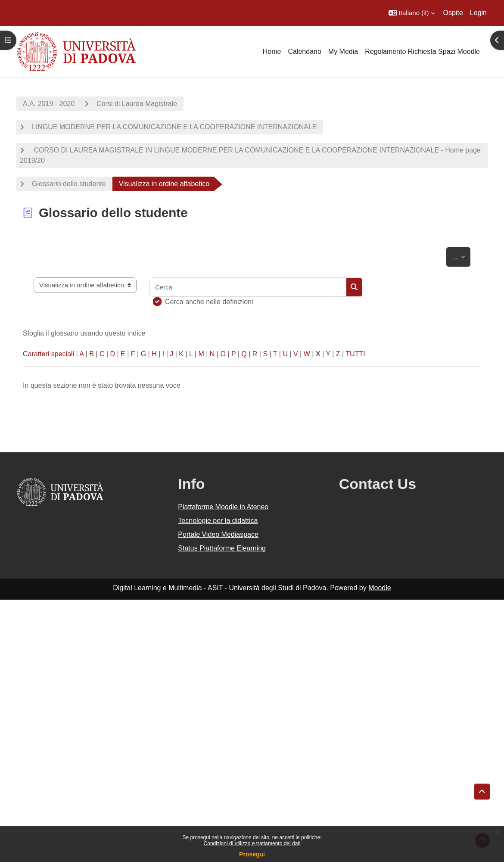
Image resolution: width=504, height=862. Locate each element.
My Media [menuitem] (343, 51)
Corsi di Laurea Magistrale (137, 104)
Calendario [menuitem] (304, 51)
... (461, 255)
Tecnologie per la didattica (218, 521)
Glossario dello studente (69, 184)
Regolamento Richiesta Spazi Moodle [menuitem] (422, 51)
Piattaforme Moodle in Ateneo (223, 507)
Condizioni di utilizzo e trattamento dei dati (252, 843)
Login (478, 13)
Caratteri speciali (48, 354)
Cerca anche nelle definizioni (209, 302)
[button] (412, 13)
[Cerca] (248, 287)
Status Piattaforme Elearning (222, 548)
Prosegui (252, 854)
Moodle (380, 588)
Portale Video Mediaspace (218, 534)
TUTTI (355, 354)
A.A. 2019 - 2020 (49, 104)
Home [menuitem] (272, 51)
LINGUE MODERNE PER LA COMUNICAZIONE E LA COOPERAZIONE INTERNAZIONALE (174, 127)
